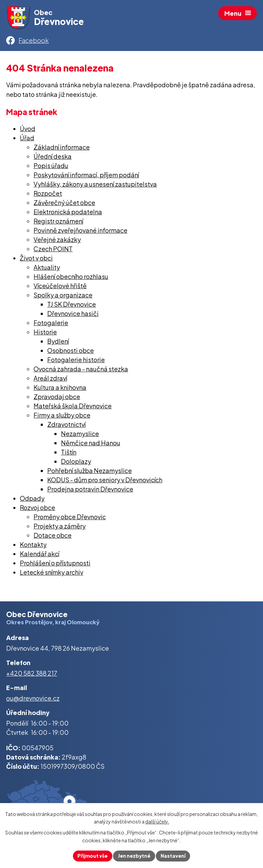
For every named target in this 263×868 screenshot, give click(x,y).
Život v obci (36, 259)
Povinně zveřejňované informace (80, 232)
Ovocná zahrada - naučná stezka (81, 370)
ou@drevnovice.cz (33, 699)
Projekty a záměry (60, 527)
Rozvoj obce (37, 509)
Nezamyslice (80, 435)
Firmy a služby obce (62, 416)
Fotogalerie (51, 324)
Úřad (27, 139)
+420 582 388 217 (32, 674)
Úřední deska (53, 158)
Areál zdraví (50, 379)
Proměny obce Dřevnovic (70, 518)
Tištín (69, 453)
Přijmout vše (92, 856)
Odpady (32, 500)
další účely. (157, 821)
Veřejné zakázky (57, 241)
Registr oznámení (58, 222)
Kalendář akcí (40, 555)
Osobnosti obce (71, 352)
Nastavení (174, 856)
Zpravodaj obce (57, 398)
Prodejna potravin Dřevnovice (90, 490)
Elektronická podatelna (68, 213)
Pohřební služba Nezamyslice (90, 472)
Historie (45, 333)
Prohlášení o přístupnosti (55, 564)
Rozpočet (48, 195)
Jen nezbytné (134, 856)
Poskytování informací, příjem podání (86, 176)
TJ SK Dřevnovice (72, 305)
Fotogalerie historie (76, 361)
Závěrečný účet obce (64, 204)
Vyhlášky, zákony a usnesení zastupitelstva (95, 185)
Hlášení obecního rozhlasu (71, 278)
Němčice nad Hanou (91, 444)
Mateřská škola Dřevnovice (73, 407)
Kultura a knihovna (60, 389)
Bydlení (58, 342)
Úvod (28, 130)
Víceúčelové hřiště (60, 287)
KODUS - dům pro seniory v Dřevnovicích (105, 481)
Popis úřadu (51, 167)
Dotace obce (53, 537)
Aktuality (47, 269)
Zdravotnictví (66, 426)
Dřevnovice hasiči (73, 315)
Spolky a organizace (63, 296)
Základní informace (62, 148)
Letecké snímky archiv (52, 573)
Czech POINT (53, 250)
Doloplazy (76, 463)
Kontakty (33, 546)
